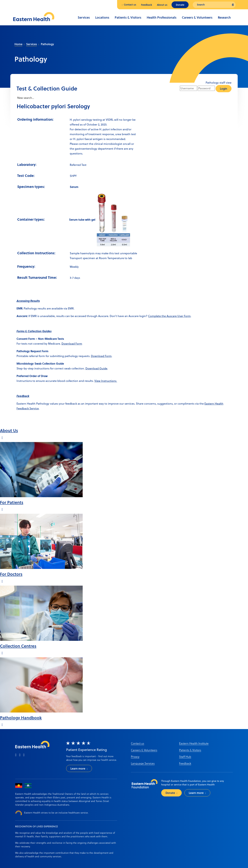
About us (162, 5)
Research (224, 17)
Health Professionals (162, 17)
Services (84, 17)
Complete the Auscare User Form (169, 316)
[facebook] (16, 755)
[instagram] (20, 755)
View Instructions (106, 381)
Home (18, 44)
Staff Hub (185, 757)
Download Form (72, 344)
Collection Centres (18, 646)
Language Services (143, 763)
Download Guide (96, 368)
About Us (9, 430)
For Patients (12, 502)
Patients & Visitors (128, 17)
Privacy (135, 757)
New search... (25, 98)
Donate (180, 5)
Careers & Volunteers (197, 17)
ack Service (32, 408)
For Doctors (11, 574)
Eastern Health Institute (194, 743)
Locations (102, 17)
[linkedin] (24, 755)
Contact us (130, 5)
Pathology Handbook (21, 718)
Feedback (147, 5)
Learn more (78, 768)
